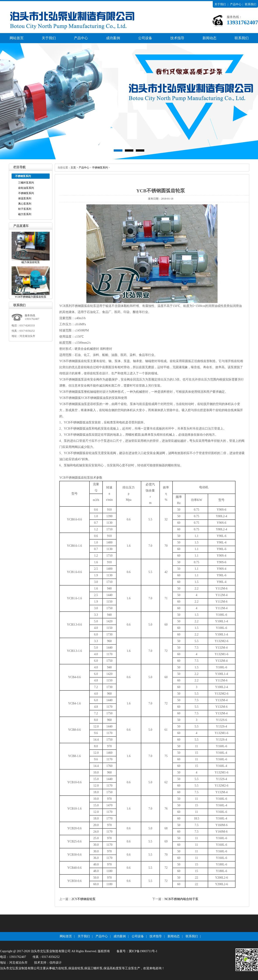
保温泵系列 (25, 198)
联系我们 (251, 4)
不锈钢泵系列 (26, 193)
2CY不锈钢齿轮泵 (84, 899)
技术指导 (177, 38)
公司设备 (145, 38)
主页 (73, 168)
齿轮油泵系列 (26, 188)
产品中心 (236, 4)
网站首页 (17, 38)
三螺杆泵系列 (26, 183)
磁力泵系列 (25, 214)
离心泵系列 (25, 204)
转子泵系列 (25, 209)
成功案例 (113, 38)
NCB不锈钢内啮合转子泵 (181, 899)
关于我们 (220, 4)
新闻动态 (209, 38)
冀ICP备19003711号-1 (143, 951)
